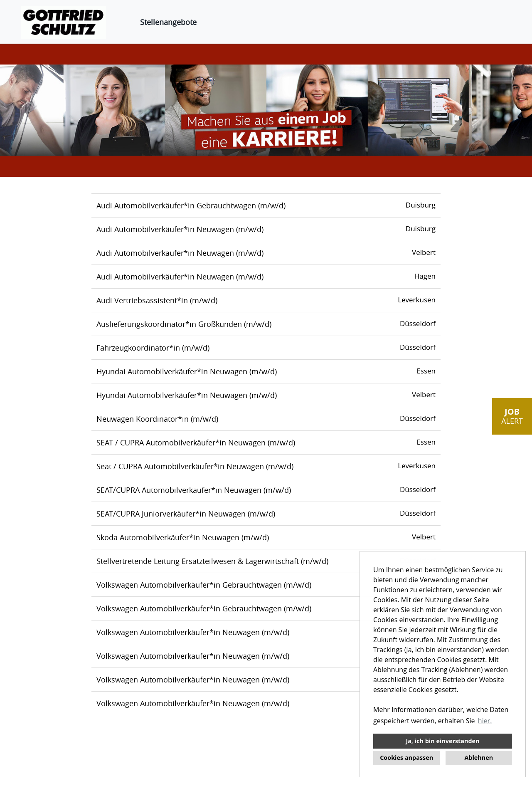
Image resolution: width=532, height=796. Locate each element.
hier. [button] (485, 721)
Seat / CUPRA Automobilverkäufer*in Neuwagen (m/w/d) (195, 466)
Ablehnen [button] (479, 758)
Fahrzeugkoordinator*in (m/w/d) (153, 348)
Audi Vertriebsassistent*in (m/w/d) (157, 300)
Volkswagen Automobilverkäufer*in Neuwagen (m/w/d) (193, 632)
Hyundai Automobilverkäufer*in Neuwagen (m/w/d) (187, 371)
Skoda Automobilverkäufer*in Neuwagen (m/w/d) (183, 537)
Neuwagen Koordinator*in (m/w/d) (157, 419)
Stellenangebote (168, 22)
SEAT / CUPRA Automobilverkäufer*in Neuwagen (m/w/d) (196, 442)
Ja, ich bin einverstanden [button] (442, 741)
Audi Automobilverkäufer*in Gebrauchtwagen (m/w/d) (191, 205)
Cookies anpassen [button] (406, 758)
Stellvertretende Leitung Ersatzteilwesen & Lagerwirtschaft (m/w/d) (212, 561)
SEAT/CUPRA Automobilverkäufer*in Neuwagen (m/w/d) (194, 490)
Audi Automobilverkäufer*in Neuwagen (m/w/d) (180, 229)
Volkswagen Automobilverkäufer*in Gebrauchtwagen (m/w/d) (204, 585)
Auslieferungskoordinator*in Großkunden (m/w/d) (184, 324)
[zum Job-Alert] (512, 416)
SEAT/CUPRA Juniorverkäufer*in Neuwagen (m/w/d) (186, 514)
